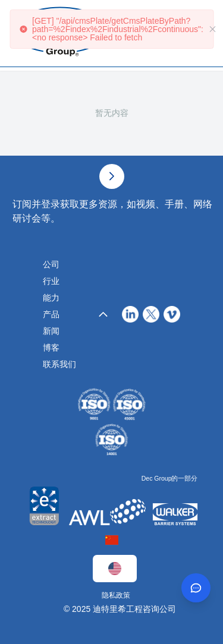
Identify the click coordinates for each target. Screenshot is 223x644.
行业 (51, 281)
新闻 (51, 331)
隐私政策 (116, 595)
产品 (51, 314)
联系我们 (59, 364)
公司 (51, 264)
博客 (51, 348)
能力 (51, 298)
